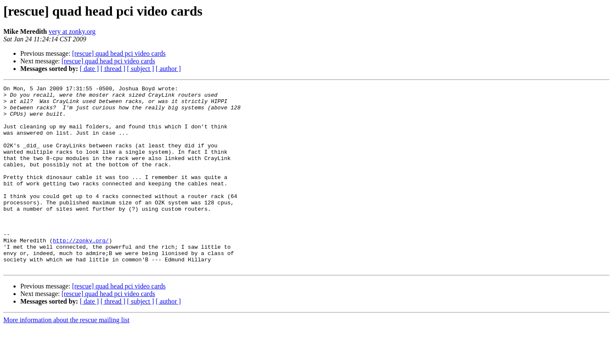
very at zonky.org (72, 31)
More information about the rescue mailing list (66, 357)
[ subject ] (141, 69)
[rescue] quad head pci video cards (119, 53)
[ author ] (168, 69)
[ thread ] (113, 69)
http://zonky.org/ (81, 272)
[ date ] (89, 69)
